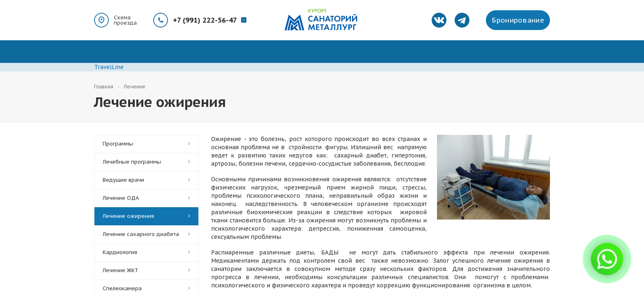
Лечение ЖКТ (121, 270)
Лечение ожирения (128, 216)
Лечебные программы (132, 162)
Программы (118, 144)
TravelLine (109, 67)
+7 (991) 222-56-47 (205, 20)
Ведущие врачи (123, 180)
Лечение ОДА (121, 198)
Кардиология (120, 252)
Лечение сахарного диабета (141, 234)
